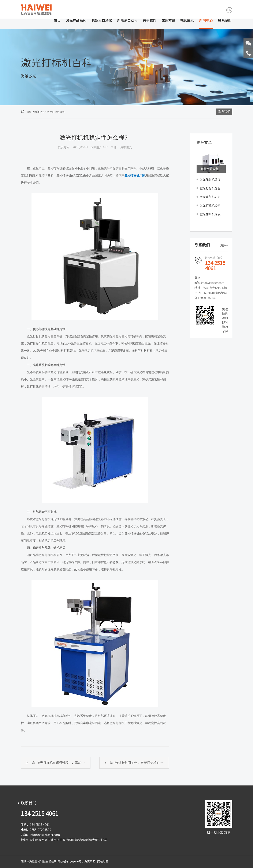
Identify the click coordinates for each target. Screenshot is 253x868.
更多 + (224, 245)
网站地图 (103, 862)
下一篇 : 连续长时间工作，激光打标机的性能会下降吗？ (136, 763)
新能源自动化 (127, 20)
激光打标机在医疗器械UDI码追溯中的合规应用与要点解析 (213, 188)
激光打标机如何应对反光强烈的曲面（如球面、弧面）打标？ (213, 206)
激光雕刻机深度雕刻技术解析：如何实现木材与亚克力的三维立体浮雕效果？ (213, 180)
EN (229, 10)
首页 (57, 20)
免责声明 (90, 862)
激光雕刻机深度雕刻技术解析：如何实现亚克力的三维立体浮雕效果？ (213, 214)
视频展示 (187, 20)
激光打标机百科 (56, 112)
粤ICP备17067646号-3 (70, 862)
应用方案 (168, 20)
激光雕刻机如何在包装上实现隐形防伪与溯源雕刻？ (213, 197)
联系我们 (225, 20)
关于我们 (149, 20)
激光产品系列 (76, 20)
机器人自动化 (102, 20)
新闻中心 (206, 20)
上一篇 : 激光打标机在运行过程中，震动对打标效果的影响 (58, 763)
